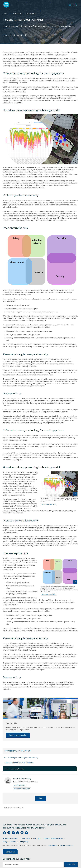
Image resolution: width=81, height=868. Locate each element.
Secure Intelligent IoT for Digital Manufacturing (21, 758)
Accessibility (26, 838)
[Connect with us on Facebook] (4, 833)
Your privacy (24, 842)
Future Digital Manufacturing (18, 751)
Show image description (49, 504)
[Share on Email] (35, 35)
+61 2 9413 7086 (20, 785)
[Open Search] (76, 5)
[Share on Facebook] (21, 35)
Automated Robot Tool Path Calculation (19, 763)
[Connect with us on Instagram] (9, 833)
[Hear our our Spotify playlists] (18, 833)
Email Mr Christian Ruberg (22, 789)
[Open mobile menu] (70, 5)
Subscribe (71, 864)
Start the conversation (18, 735)
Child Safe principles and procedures (61, 845)
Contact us (10, 852)
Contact (7, 35)
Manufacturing (18, 14)
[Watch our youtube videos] (26, 833)
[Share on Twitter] (26, 35)
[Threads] (22, 833)
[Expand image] (59, 484)
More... (40, 798)
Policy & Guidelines (10, 842)
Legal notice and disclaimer (53, 838)
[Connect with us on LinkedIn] (13, 833)
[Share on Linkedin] (30, 35)
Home (5, 14)
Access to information (11, 838)
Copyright (37, 838)
